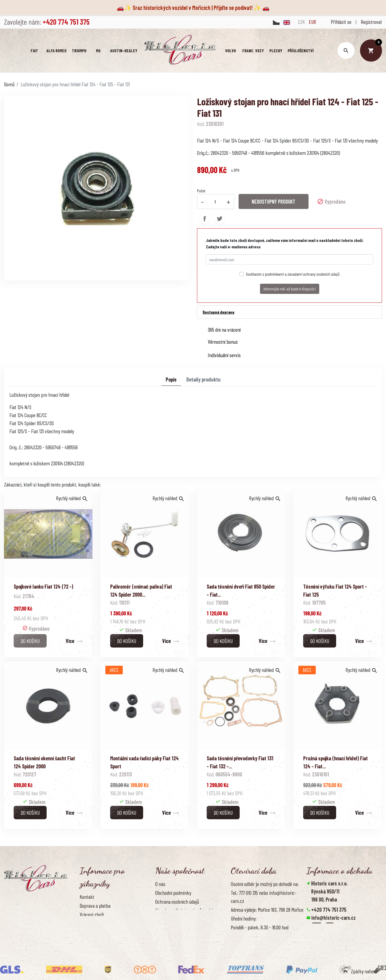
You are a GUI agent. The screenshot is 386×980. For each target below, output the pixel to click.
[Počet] (215, 201)
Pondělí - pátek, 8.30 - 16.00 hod (260, 927)
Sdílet (205, 219)
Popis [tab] (171, 379)
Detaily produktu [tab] (203, 379)
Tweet (220, 219)
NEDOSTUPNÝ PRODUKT (274, 201)
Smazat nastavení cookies (333, 942)
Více (70, 641)
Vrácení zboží (92, 914)
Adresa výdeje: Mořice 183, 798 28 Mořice (267, 910)
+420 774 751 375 (329, 910)
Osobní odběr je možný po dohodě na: (265, 884)
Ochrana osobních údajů (177, 902)
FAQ (83, 923)
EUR (312, 22)
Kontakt (87, 897)
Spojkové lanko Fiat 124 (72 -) (43, 586)
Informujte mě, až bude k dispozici (290, 289)
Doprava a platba (95, 906)
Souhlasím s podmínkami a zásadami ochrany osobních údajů (293, 274)
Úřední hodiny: (244, 918)
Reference (89, 941)
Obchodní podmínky (173, 893)
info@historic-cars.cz (333, 918)
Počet (201, 191)
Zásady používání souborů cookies (186, 910)
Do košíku (30, 641)
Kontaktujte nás (94, 932)
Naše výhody (167, 919)
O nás (160, 884)
